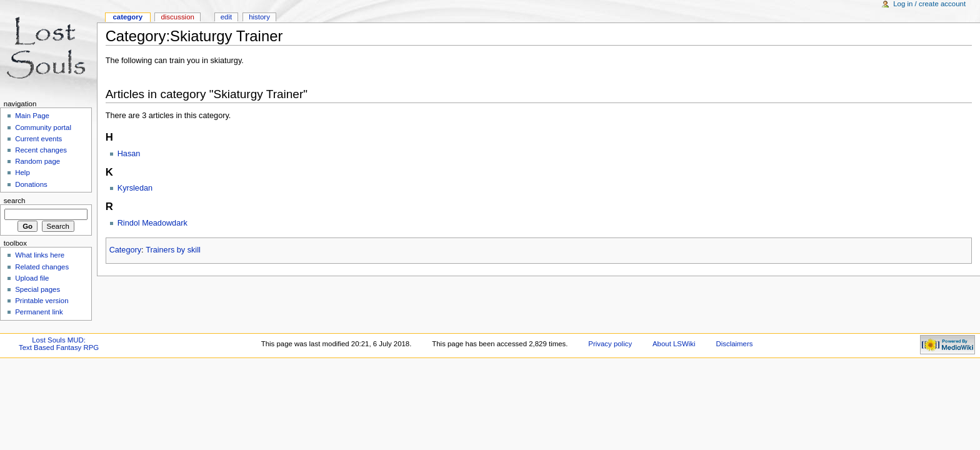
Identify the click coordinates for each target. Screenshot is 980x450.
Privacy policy (610, 344)
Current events (38, 139)
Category (125, 250)
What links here (40, 255)
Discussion (177, 17)
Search (15, 201)
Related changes (42, 267)
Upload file (32, 278)
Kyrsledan (135, 188)
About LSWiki (674, 344)
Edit (226, 17)
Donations (31, 184)
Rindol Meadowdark (152, 223)
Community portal (43, 127)
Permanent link (39, 312)
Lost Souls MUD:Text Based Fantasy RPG (59, 344)
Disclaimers (734, 344)
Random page (37, 161)
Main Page (32, 116)
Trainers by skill (173, 250)
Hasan (129, 154)
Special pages (37, 289)
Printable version (42, 301)
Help (22, 172)
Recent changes (41, 150)
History (259, 17)
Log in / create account (929, 4)
